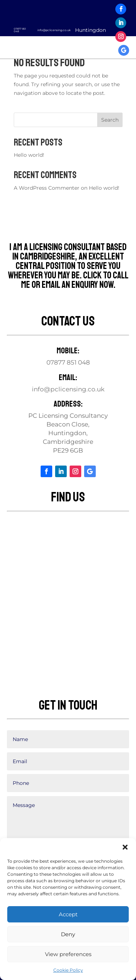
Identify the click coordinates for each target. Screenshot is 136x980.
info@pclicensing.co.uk (54, 30)
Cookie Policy (68, 970)
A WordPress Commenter (47, 188)
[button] (125, 847)
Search (110, 120)
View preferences (68, 954)
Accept (68, 914)
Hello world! (29, 155)
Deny (68, 934)
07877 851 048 (20, 30)
